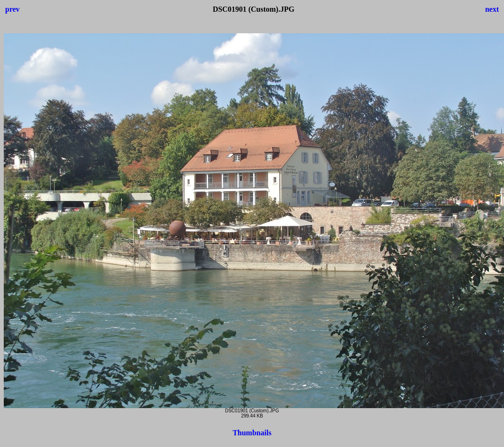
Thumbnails (252, 433)
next (492, 9)
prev (12, 9)
